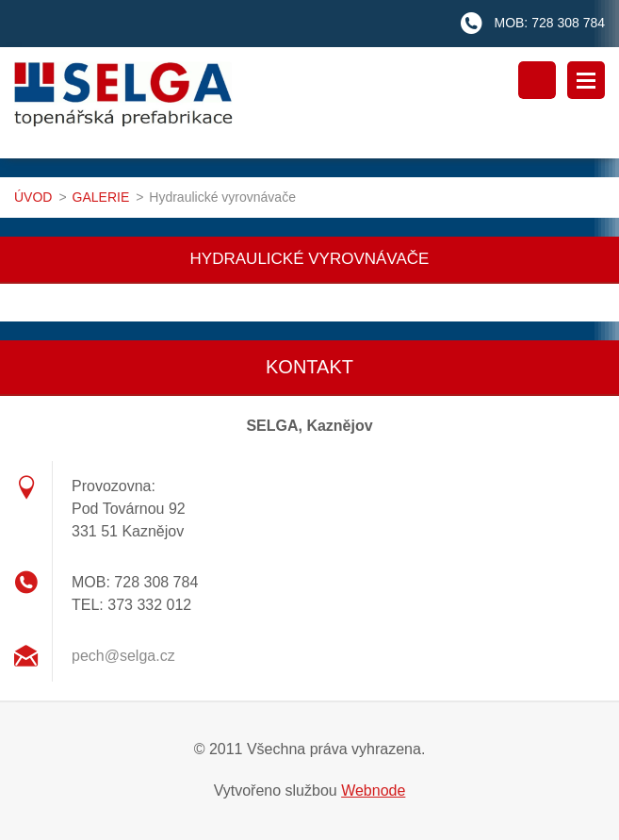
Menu (586, 80)
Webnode (373, 791)
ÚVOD (33, 197)
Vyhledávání (537, 80)
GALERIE (101, 197)
